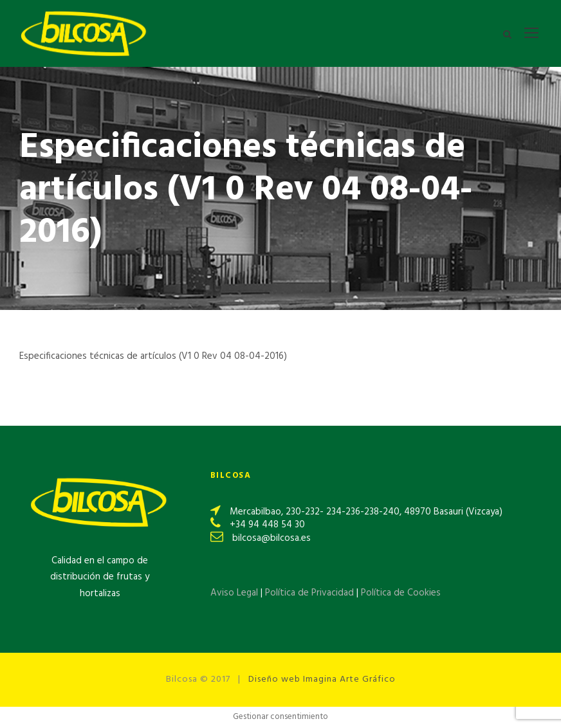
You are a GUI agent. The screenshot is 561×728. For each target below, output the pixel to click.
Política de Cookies (401, 593)
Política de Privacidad (311, 593)
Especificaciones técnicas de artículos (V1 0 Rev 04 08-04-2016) (153, 356)
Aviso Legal (234, 593)
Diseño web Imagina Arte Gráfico (322, 679)
